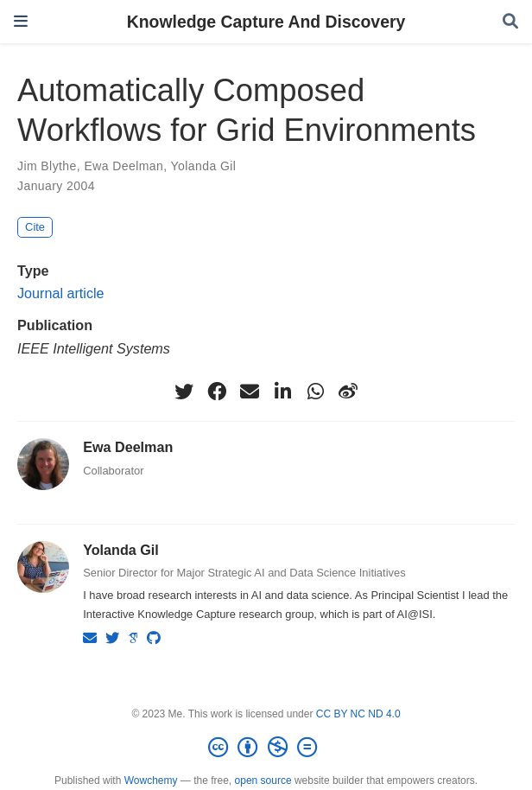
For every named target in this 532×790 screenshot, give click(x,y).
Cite (35, 227)
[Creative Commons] (266, 748)
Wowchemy (151, 780)
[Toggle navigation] (21, 21)
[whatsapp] (315, 392)
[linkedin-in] (282, 392)
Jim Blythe (47, 166)
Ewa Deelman (123, 166)
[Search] (510, 22)
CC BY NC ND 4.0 (358, 714)
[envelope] (250, 392)
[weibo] (348, 392)
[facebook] (217, 392)
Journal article (61, 293)
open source (263, 780)
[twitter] (184, 392)
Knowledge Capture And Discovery (266, 22)
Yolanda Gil (204, 166)
